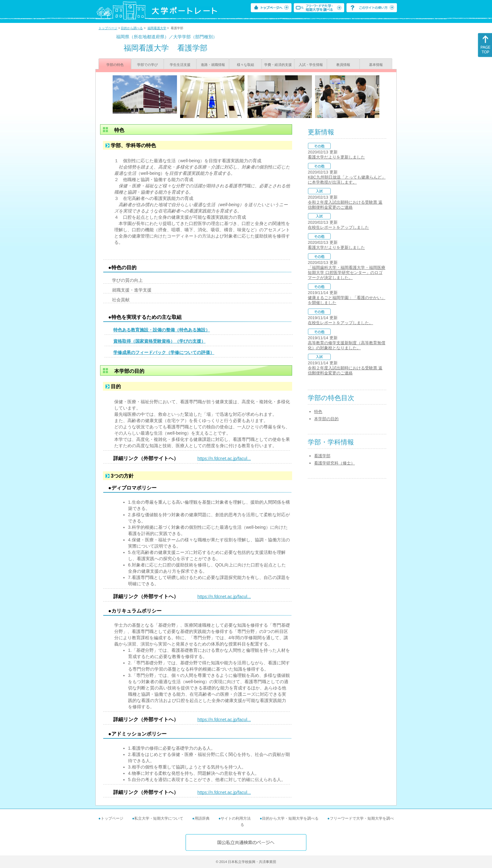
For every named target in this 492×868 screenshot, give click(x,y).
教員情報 (343, 65)
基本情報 (376, 65)
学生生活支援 (180, 65)
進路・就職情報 (213, 65)
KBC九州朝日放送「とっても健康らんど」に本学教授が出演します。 (347, 180)
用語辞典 (202, 818)
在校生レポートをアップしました (338, 227)
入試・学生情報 (311, 65)
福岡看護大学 (157, 28)
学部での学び (147, 65)
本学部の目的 (326, 419)
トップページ (108, 28)
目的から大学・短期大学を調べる (290, 818)
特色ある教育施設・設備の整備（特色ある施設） (162, 330)
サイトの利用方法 (236, 818)
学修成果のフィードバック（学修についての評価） (164, 352)
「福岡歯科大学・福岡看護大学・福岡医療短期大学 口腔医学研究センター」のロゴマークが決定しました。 (347, 273)
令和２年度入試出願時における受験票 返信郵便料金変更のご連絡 (345, 205)
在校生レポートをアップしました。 (340, 323)
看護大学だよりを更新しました (336, 157)
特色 (318, 412)
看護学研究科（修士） (334, 463)
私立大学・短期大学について (159, 818)
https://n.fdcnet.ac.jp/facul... (224, 458)
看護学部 (322, 456)
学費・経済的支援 (278, 65)
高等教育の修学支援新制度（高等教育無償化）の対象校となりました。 (347, 345)
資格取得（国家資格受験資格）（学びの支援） (159, 341)
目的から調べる (132, 28)
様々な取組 (246, 65)
